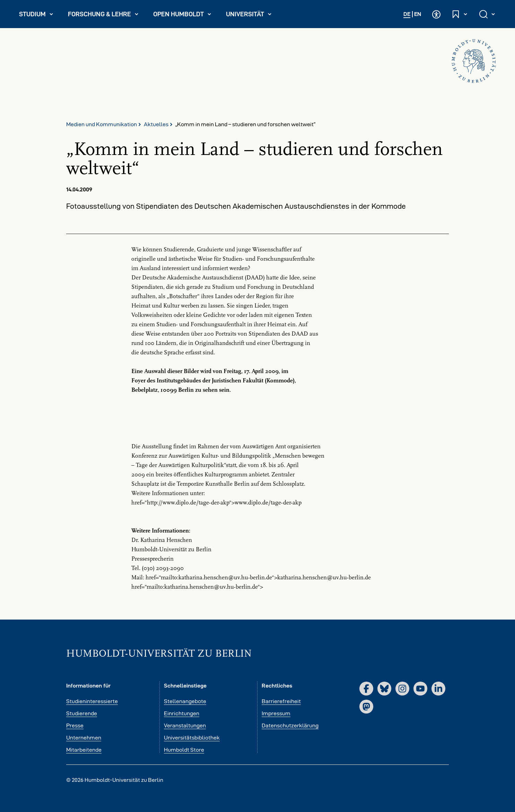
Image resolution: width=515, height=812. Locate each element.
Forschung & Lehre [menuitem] (103, 16)
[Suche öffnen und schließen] (488, 14)
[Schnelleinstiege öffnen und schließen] (460, 14)
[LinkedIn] (438, 689)
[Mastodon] (366, 707)
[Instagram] (402, 689)
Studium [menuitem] (39, 16)
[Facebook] (366, 689)
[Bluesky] (384, 689)
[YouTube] (420, 689)
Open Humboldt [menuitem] (185, 16)
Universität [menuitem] (252, 16)
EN (418, 14)
